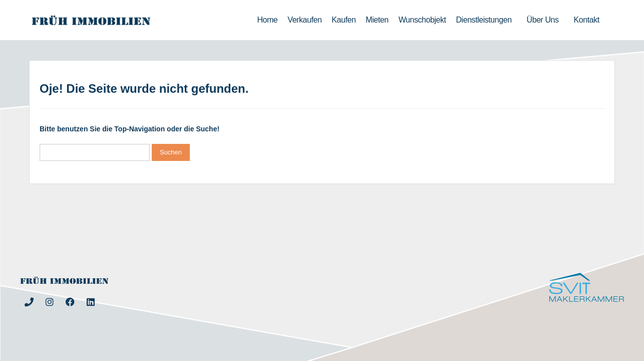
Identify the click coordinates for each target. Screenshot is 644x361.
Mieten (377, 20)
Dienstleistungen (487, 20)
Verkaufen (304, 20)
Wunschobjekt (422, 20)
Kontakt (589, 20)
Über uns (545, 20)
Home (267, 20)
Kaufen (344, 20)
